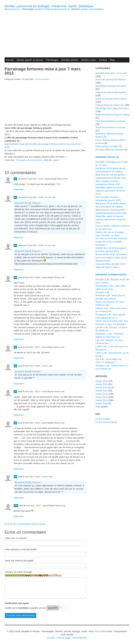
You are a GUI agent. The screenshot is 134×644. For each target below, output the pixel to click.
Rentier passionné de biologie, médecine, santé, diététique (49, 6)
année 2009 (102, 403)
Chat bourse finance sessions (110, 121)
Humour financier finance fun (110, 105)
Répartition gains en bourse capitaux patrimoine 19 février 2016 (110, 191)
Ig (69, 9)
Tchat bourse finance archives (110, 127)
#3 (15, 245)
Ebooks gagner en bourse (30, 60)
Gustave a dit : (103, 292)
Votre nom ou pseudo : (16, 538)
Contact (103, 60)
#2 (15, 197)
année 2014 (102, 387)
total (98, 407)
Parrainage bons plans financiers (29, 160)
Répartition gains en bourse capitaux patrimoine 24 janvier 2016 (111, 219)
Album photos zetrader (107, 146)
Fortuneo (49, 9)
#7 (15, 392)
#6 (15, 366)
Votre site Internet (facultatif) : (20, 561)
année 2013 (102, 391)
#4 (15, 278)
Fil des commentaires (106, 422)
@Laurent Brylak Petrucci (27, 203)
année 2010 (102, 400)
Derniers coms (88, 60)
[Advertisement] (67, 31)
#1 (15, 179)
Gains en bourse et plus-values (111, 99)
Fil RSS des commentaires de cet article (25, 524)
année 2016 (102, 381)
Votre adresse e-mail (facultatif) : (21, 549)
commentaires (96, 9)
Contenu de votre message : (19, 572)
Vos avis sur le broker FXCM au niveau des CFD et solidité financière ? (111, 242)
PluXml (98, 631)
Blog (112, 60)
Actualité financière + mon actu (111, 73)
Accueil (10, 60)
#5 (15, 347)
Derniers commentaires (111, 275)
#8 (15, 423)
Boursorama (61, 9)
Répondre (19, 189)
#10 (16, 506)
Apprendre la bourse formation (111, 86)
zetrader (48, 197)
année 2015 (102, 384)
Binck (41, 9)
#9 (15, 477)
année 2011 (102, 397)
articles (84, 9)
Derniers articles (70, 60)
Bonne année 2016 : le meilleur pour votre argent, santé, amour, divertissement (112, 258)
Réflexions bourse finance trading (112, 115)
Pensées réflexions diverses (110, 150)
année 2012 (102, 394)
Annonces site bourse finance (110, 79)
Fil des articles (103, 419)
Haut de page (63, 638)
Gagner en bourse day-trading (111, 92)
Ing (36, 9)
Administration (80, 638)
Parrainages (52, 60)
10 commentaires (42, 79)
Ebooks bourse (12, 9)
